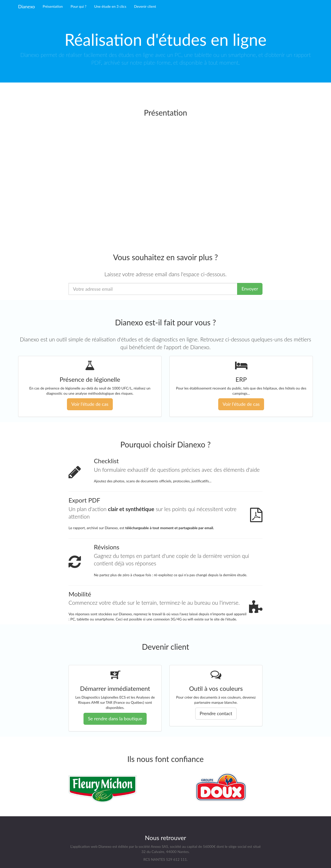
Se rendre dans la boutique (115, 719)
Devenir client (145, 6)
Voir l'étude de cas (90, 404)
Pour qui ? (78, 6)
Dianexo (27, 6)
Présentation (53, 6)
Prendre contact (216, 713)
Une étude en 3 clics (110, 6)
